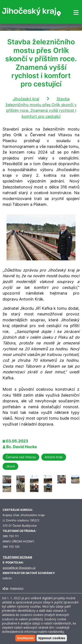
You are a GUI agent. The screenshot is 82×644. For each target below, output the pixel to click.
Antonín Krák (54, 457)
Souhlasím (25, 638)
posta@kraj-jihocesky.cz (19, 568)
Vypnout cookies (52, 638)
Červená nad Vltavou (21, 457)
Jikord (10, 466)
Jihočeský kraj (26, 99)
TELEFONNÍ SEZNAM (17, 557)
